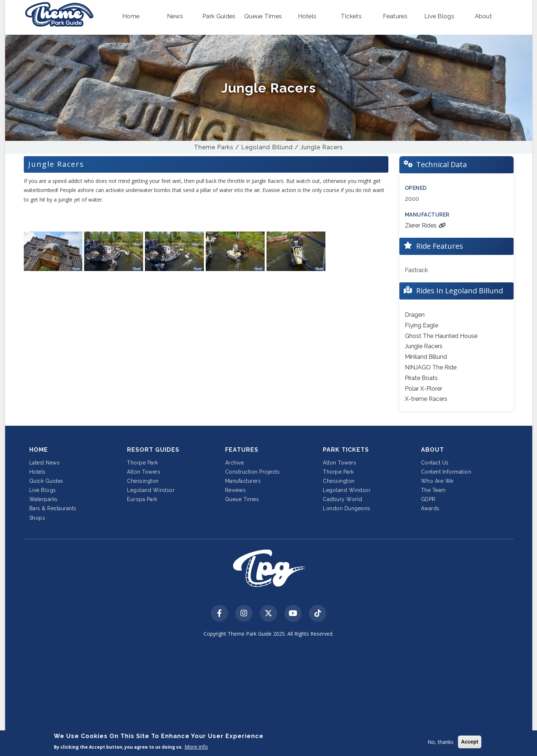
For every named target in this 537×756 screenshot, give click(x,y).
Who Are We (437, 481)
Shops (37, 518)
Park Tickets (346, 450)
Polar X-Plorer (424, 389)
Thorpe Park (143, 463)
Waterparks (44, 499)
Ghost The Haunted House (441, 336)
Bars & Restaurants (53, 508)
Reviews (236, 490)
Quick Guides (46, 481)
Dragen (415, 315)
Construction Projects (253, 472)
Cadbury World (343, 499)
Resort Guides (153, 450)
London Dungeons (347, 508)
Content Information (446, 472)
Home (39, 450)
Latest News (45, 463)
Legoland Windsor (151, 490)
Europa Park (142, 499)
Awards (430, 508)
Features (242, 450)
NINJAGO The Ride (431, 367)
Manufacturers (243, 481)
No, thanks (441, 742)
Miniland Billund (426, 357)
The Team (433, 490)
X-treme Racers (426, 399)
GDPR (428, 499)
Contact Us (435, 463)
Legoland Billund (267, 147)
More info (196, 747)
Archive (235, 463)
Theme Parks (214, 147)
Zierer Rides (425, 225)
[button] (131, 16)
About (432, 450)
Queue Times (242, 499)
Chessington (143, 481)
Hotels (38, 472)
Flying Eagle (422, 325)
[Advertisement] (269, 698)
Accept (470, 742)
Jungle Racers (322, 147)
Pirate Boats (421, 378)
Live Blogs (43, 490)
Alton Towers (144, 472)
